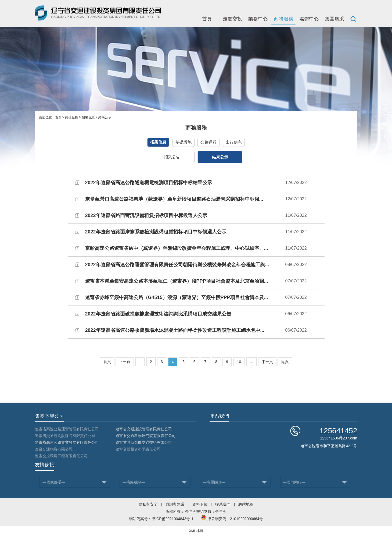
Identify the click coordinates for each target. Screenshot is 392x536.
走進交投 (232, 19)
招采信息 (88, 117)
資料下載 (200, 504)
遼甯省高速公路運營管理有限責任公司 (67, 429)
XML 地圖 (196, 531)
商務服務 (283, 19)
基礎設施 (184, 142)
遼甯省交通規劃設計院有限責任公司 (65, 436)
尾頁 (285, 362)
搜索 (353, 19)
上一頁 (125, 362)
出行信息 (234, 142)
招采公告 (172, 157)
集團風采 (335, 19)
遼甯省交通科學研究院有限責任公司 (146, 436)
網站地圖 (246, 504)
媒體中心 (309, 19)
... (251, 362)
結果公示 (105, 117)
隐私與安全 (148, 504)
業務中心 (258, 19)
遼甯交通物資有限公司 (54, 449)
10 (239, 362)
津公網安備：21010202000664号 (235, 519)
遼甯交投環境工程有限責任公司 (61, 456)
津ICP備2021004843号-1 (172, 519)
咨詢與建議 (175, 504)
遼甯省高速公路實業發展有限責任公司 (67, 442)
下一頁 (267, 362)
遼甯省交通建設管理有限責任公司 (144, 429)
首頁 (207, 19)
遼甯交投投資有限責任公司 (138, 449)
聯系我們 (223, 504)
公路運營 (208, 142)
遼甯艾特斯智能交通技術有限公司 (144, 442)
